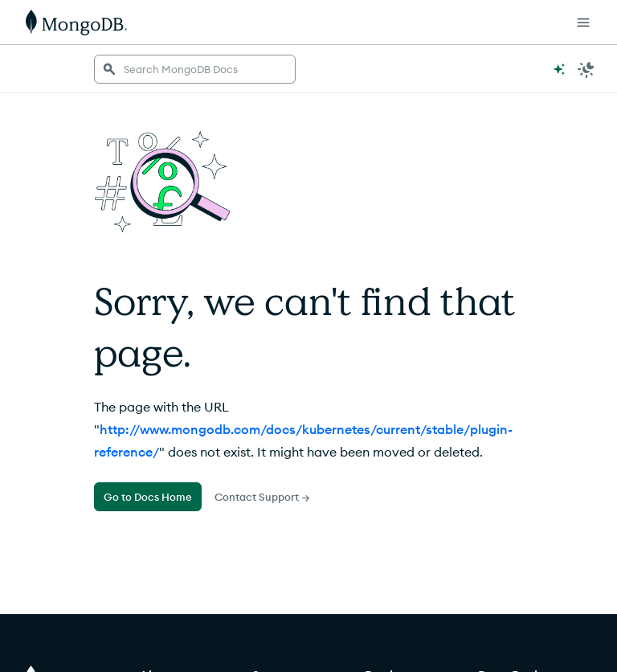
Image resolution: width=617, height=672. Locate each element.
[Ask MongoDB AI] (559, 69)
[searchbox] (195, 69)
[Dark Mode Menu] (586, 69)
